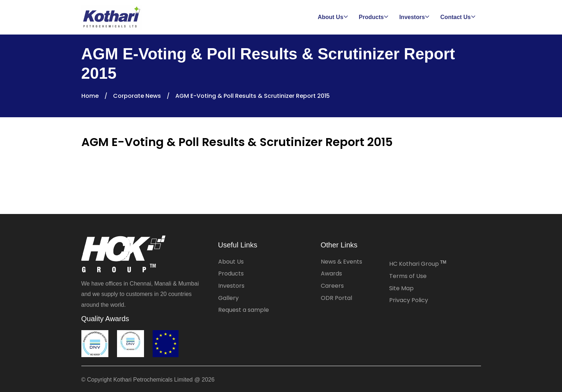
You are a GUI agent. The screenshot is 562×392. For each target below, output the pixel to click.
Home (90, 96)
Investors (231, 286)
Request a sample (244, 310)
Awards (331, 274)
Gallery (228, 298)
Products (231, 274)
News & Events (341, 262)
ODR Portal (336, 298)
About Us (231, 262)
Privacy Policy (409, 300)
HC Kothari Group (418, 264)
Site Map (401, 288)
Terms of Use (408, 276)
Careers (332, 286)
